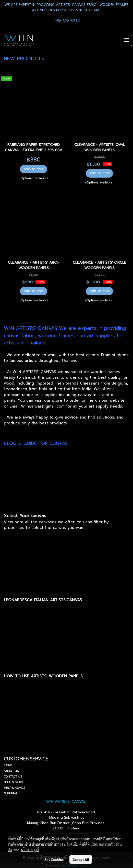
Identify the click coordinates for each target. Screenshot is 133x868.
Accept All (81, 859)
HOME (8, 765)
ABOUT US (11, 771)
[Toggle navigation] (126, 40)
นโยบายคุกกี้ (30, 850)
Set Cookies (54, 859)
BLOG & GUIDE (14, 782)
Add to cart (34, 169)
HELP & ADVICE (15, 788)
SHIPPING (11, 793)
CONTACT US (13, 776)
